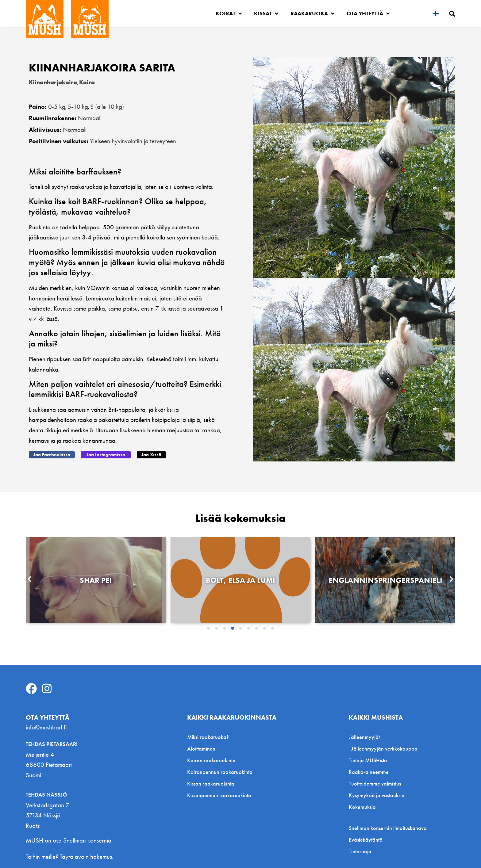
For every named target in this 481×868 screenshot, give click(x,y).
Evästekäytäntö (366, 840)
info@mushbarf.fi (46, 727)
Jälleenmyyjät (366, 737)
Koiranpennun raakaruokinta (220, 772)
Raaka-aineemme (369, 772)
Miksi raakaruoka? (208, 737)
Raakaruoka (312, 13)
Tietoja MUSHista (368, 760)
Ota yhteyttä (368, 13)
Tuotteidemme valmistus (375, 784)
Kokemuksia (362, 807)
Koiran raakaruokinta (211, 760)
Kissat (266, 13)
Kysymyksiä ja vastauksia (377, 795)
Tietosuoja (360, 851)
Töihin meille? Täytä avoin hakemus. (70, 857)
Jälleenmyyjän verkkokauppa (384, 749)
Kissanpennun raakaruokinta (219, 795)
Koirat (229, 13)
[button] (52, 455)
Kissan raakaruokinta (211, 784)
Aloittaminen (201, 749)
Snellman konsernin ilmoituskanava (388, 828)
